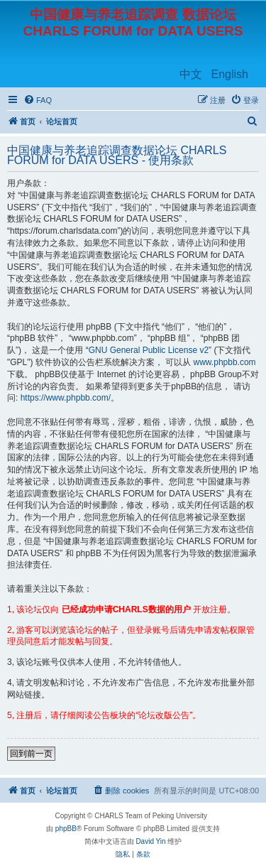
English (230, 74)
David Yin (150, 841)
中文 (191, 74)
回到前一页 (31, 754)
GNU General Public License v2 (149, 350)
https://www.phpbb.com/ (66, 398)
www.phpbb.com (225, 362)
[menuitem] (38, 100)
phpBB (66, 829)
